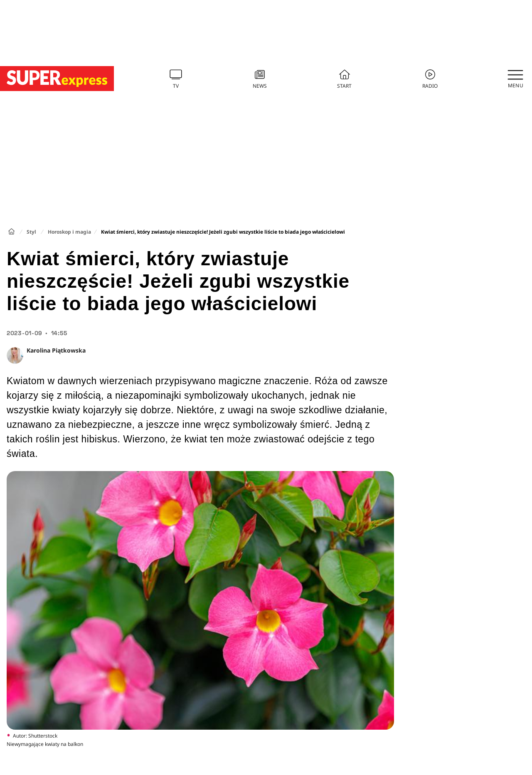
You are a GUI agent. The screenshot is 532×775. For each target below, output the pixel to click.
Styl (31, 232)
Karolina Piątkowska (56, 350)
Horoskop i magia (69, 232)
